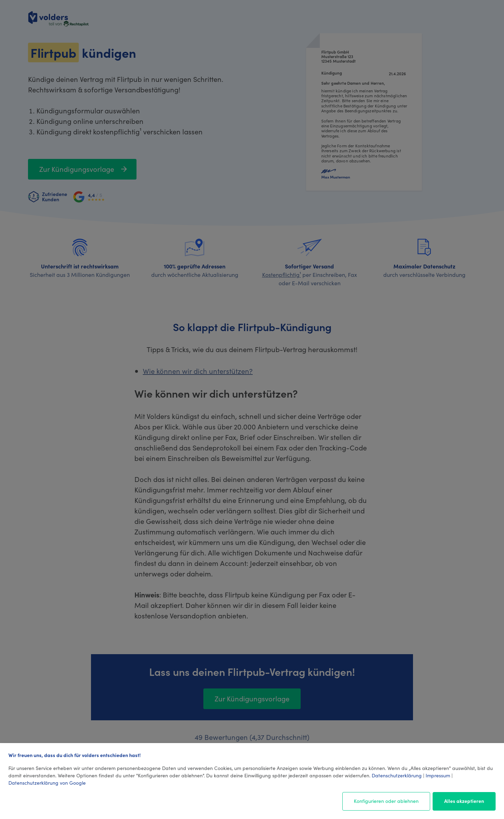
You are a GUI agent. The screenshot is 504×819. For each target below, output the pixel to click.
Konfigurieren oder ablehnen (386, 801)
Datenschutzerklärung (397, 775)
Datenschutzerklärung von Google (47, 783)
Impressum (438, 775)
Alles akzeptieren (464, 801)
